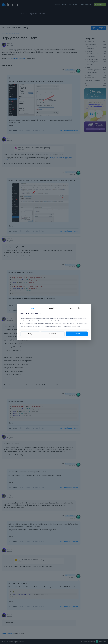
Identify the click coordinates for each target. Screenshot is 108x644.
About (75, 308)
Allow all (77, 334)
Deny (30, 334)
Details (52, 308)
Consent (31, 308)
